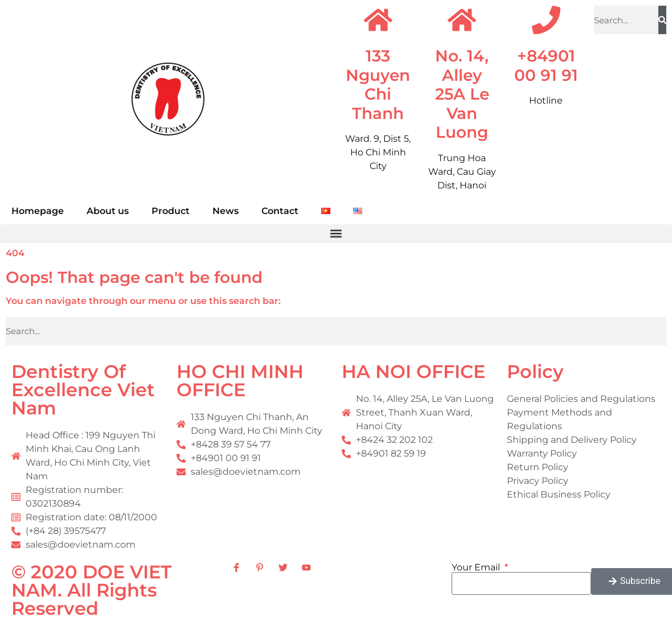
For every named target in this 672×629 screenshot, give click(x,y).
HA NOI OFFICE (413, 371)
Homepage (38, 211)
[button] (336, 234)
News (226, 211)
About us (108, 211)
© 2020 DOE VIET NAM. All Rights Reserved (91, 590)
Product (171, 211)
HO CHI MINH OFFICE (240, 381)
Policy (535, 371)
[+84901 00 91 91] (546, 20)
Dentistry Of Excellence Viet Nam (83, 390)
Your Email (477, 568)
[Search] (662, 20)
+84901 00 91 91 (546, 65)
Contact (280, 211)
